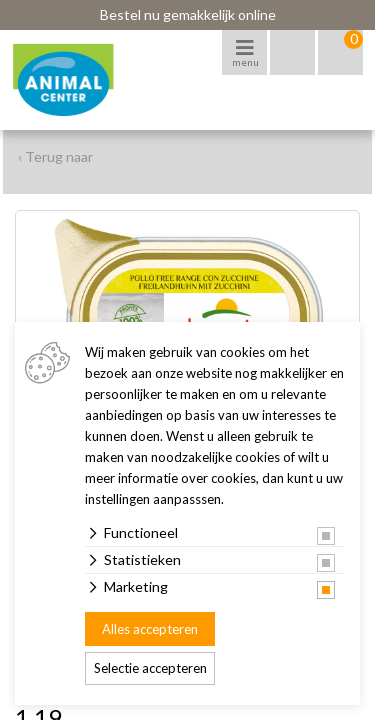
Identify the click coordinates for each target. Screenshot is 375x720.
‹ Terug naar (55, 156)
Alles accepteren (150, 629)
